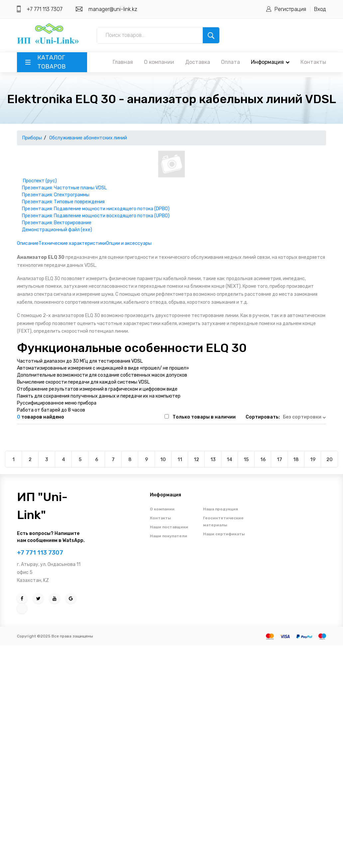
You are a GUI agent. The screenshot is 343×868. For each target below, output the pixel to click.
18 (296, 460)
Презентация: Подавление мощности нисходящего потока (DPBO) (96, 209)
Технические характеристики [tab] (72, 243)
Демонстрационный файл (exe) (57, 230)
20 (330, 460)
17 (280, 460)
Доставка (198, 62)
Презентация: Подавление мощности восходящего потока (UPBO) (96, 216)
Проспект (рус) (40, 181)
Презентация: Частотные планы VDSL (64, 188)
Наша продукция (221, 509)
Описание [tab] (28, 243)
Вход (320, 9)
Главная (123, 62)
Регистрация (290, 9)
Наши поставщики (169, 527)
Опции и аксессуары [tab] (129, 243)
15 (246, 460)
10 (163, 460)
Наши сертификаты (224, 534)
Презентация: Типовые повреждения (63, 202)
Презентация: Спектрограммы (56, 195)
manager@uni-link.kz (113, 9)
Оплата (230, 62)
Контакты (313, 62)
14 (229, 460)
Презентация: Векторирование (57, 223)
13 (213, 460)
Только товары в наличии (204, 417)
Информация (270, 62)
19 (313, 460)
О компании (159, 62)
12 (196, 460)
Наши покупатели (169, 536)
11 (180, 460)
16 (263, 460)
